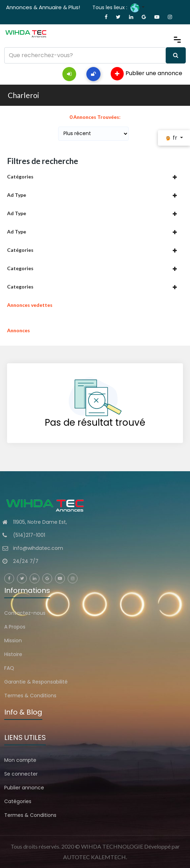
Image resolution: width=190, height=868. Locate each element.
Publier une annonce (146, 74)
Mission (13, 641)
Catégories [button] (20, 177)
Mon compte (20, 760)
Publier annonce (24, 788)
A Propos (15, 627)
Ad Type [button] (17, 195)
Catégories (18, 801)
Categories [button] (20, 268)
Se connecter (21, 774)
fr (172, 138)
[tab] (95, 177)
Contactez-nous (25, 613)
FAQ (9, 668)
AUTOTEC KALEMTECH (94, 857)
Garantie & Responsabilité (36, 682)
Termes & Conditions (30, 696)
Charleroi (23, 95)
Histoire (13, 654)
